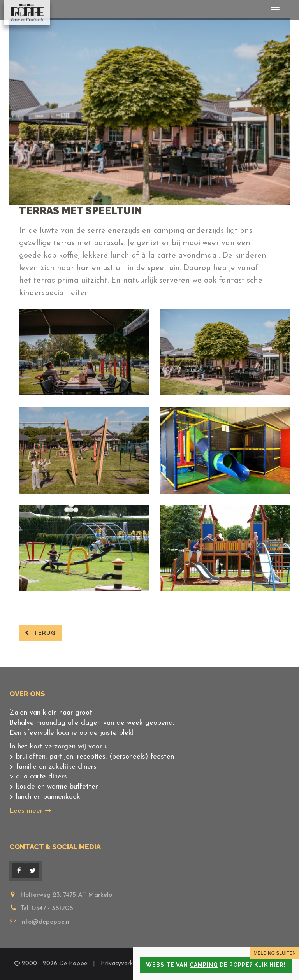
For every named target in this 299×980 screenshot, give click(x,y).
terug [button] (40, 633)
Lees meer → (30, 811)
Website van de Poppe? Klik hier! (216, 965)
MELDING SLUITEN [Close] (275, 953)
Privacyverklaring (126, 964)
